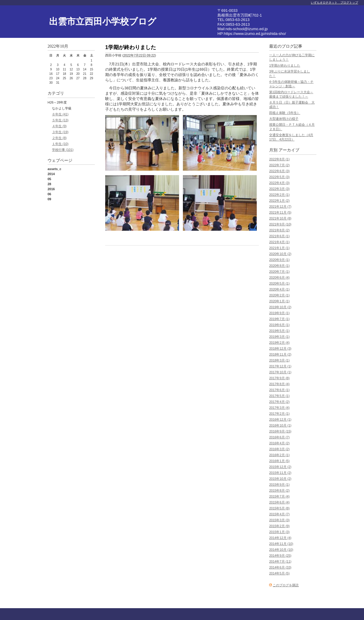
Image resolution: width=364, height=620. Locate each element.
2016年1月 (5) (279, 461)
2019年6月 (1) (279, 325)
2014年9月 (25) (280, 556)
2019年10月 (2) (280, 307)
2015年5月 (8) (279, 508)
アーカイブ (289, 150)
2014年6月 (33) (280, 567)
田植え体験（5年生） (285, 113)
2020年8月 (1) (279, 266)
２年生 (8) (59, 138)
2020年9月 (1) (279, 260)
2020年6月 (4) (279, 277)
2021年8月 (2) (279, 230)
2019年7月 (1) (279, 319)
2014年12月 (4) (280, 538)
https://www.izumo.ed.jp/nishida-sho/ (255, 34)
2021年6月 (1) (279, 236)
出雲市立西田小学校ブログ (103, 21)
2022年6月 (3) (279, 171)
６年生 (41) (60, 114)
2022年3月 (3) (279, 189)
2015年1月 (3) (279, 532)
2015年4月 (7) (279, 514)
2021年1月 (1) (279, 248)
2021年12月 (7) (280, 206)
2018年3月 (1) (279, 360)
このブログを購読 (286, 585)
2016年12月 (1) (280, 419)
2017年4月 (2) (279, 402)
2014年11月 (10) (281, 544)
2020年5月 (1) (279, 283)
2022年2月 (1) (279, 195)
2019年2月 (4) (279, 343)
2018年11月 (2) (280, 354)
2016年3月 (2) (279, 449)
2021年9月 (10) (280, 224)
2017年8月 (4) (279, 384)
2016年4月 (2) (279, 443)
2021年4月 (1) (279, 242)
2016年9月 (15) (280, 431)
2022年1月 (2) (279, 201)
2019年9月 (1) (279, 313)
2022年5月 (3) (279, 177)
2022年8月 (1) (279, 159)
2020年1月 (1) (279, 301)
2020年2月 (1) (279, 295)
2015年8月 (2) (279, 490)
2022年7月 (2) (279, 165)
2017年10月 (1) (280, 372)
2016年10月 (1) (280, 425)
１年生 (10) (60, 144)
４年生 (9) (59, 126)
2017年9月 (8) (279, 378)
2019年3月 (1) (279, 337)
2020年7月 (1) (279, 272)
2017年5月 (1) (279, 396)
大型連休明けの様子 (284, 119)
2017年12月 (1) (280, 366)
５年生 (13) (60, 120)
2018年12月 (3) (280, 348)
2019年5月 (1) (279, 331)
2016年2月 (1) (279, 455)
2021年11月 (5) (280, 212)
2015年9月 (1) (279, 485)
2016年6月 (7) (279, 437)
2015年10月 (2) (280, 479)
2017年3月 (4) (279, 408)
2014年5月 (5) (279, 573)
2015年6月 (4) (279, 502)
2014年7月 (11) (280, 561)
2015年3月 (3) (279, 520)
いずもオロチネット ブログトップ (334, 3)
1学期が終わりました (285, 65)
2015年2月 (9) (279, 526)
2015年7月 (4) (279, 496)
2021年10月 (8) (280, 218)
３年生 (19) (60, 132)
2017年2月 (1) (279, 414)
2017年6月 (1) (279, 390)
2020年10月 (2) (280, 254)
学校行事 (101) (63, 150)
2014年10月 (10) (281, 550)
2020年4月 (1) (279, 289)
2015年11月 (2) (280, 473)
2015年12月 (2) (280, 467)
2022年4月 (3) (279, 183)
